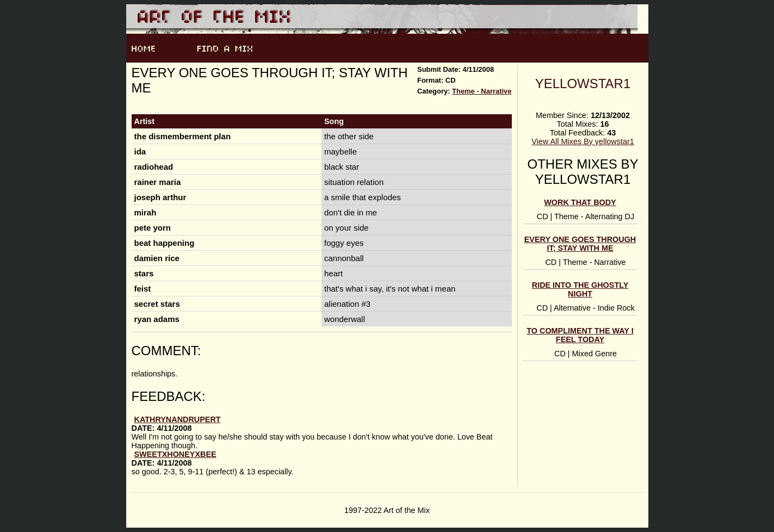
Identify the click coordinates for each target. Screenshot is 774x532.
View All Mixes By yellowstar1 (583, 141)
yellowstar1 (583, 83)
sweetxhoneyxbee (175, 454)
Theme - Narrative (482, 91)
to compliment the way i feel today (580, 335)
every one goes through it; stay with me (580, 244)
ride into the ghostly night (580, 289)
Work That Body (580, 202)
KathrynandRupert (178, 419)
